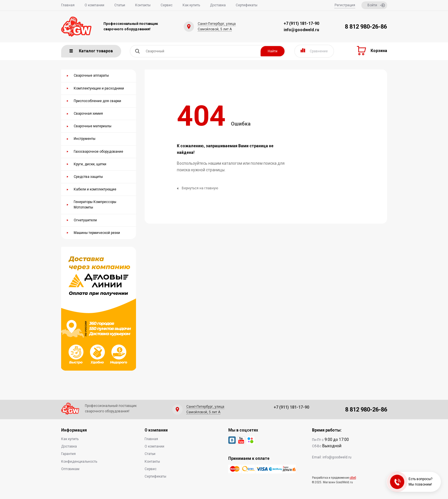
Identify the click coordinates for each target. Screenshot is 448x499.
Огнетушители (85, 220)
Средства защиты (88, 177)
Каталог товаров (91, 51)
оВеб (353, 478)
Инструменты (85, 139)
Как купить (191, 5)
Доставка (218, 5)
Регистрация (345, 5)
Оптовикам (70, 469)
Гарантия (68, 454)
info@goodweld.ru (301, 30)
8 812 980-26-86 (366, 27)
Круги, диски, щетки (90, 164)
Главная (68, 5)
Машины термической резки (97, 233)
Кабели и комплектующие (95, 189)
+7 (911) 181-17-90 (301, 23)
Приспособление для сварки (97, 101)
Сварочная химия (88, 114)
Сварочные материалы (93, 126)
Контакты (143, 5)
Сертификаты (247, 5)
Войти (376, 5)
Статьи (120, 5)
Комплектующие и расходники (99, 88)
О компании (94, 5)
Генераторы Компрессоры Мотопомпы (95, 205)
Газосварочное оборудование (98, 152)
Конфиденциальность (79, 462)
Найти (273, 51)
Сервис (167, 5)
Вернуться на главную (197, 188)
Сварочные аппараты (91, 75)
